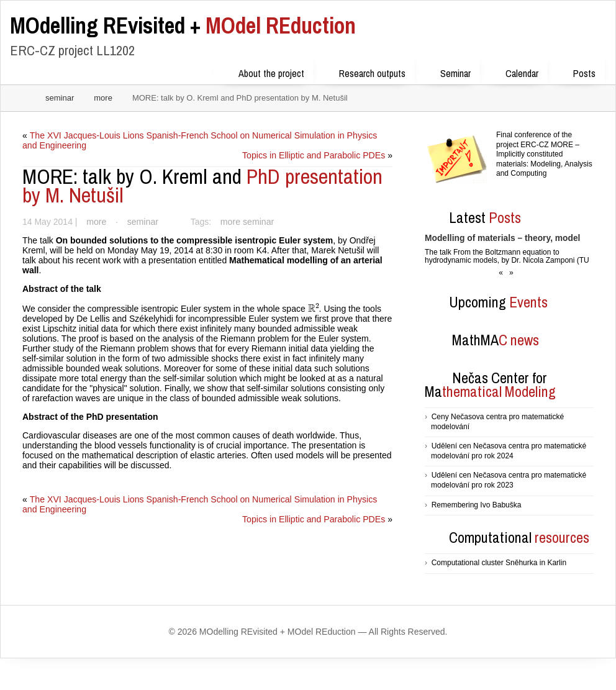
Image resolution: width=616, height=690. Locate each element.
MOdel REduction (183, 25)
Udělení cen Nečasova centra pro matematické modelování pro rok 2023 (509, 480)
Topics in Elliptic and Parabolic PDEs (314, 155)
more (103, 98)
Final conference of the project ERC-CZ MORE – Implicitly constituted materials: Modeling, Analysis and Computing (544, 154)
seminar (60, 98)
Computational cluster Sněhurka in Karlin (499, 563)
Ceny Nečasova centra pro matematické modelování (497, 422)
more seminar (244, 222)
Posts (576, 71)
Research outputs (364, 71)
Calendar (514, 71)
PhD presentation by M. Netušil (202, 186)
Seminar (447, 71)
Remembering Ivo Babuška (477, 505)
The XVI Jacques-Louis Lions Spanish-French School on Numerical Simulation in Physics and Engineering (206, 140)
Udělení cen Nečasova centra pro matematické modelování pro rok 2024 (509, 451)
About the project (263, 71)
